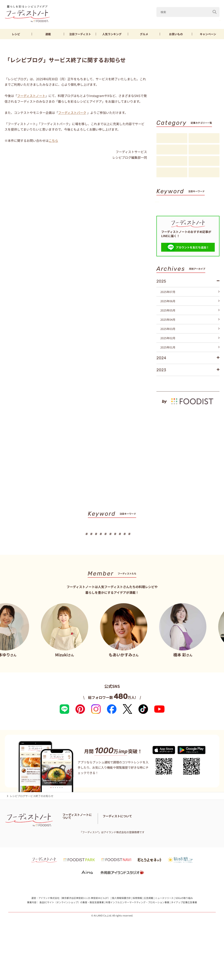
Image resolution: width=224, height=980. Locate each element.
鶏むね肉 (212, 19)
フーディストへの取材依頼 (182, 857)
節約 (203, 210)
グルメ (144, 34)
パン (201, 216)
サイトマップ (94, 859)
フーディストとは (154, 857)
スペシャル (204, 161)
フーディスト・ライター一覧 (79, 855)
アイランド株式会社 (49, 937)
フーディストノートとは (76, 850)
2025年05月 (190, 336)
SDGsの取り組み (184, 937)
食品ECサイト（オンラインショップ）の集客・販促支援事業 (72, 941)
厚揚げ (165, 216)
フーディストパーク (72, 113)
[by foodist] (188, 425)
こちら (53, 140)
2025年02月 (190, 363)
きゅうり (192, 19)
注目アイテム (204, 173)
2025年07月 (190, 317)
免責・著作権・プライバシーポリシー (84, 864)
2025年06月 (190, 326)
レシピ (16, 34)
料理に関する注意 (73, 859)
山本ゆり (140, 19)
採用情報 (137, 937)
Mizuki (159, 19)
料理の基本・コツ (204, 138)
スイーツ (166, 223)
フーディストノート (31, 96)
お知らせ (172, 173)
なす (175, 19)
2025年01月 (190, 373)
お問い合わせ (106, 855)
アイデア (172, 161)
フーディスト (80, 34)
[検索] (215, 10)
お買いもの (176, 34)
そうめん (183, 216)
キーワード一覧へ (207, 230)
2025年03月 (190, 354)
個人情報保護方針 (121, 937)
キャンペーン (208, 34)
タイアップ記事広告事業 (184, 941)
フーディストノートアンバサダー (113, 850)
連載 (48, 34)
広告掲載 (149, 937)
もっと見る (211, 407)
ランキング (112, 34)
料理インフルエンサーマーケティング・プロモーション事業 (137, 941)
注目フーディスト (204, 150)
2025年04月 (190, 345)
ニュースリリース (164, 937)
